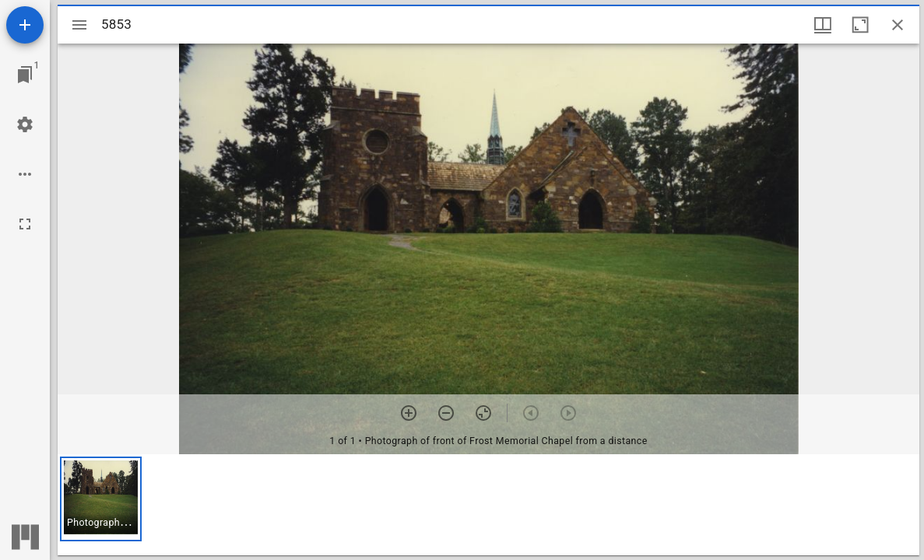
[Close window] (898, 25)
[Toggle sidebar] (79, 25)
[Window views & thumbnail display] (823, 25)
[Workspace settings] (25, 124)
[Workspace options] (25, 174)
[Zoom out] (446, 413)
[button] (101, 499)
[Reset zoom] (483, 413)
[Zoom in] (409, 413)
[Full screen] (25, 224)
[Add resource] (25, 25)
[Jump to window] (25, 75)
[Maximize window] (860, 25)
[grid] (488, 505)
